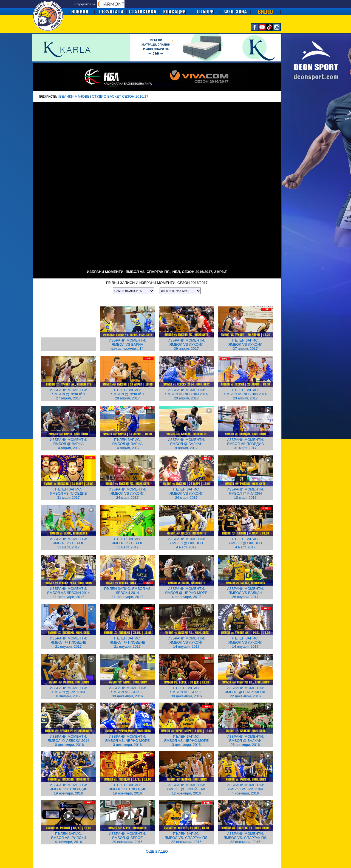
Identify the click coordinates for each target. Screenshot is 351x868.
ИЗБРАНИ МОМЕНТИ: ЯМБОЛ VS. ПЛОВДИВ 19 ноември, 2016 (68, 789)
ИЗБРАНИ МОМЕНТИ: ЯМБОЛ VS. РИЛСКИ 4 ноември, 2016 (245, 789)
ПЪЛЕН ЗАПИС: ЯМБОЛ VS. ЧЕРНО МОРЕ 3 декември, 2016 (186, 741)
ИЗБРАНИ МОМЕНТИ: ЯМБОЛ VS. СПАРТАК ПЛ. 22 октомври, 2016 (245, 838)
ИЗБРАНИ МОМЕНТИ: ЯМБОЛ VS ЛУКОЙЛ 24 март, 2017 (127, 493)
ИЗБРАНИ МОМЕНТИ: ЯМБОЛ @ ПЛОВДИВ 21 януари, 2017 (68, 642)
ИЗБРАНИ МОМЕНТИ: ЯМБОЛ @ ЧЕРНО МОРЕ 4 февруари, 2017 (186, 593)
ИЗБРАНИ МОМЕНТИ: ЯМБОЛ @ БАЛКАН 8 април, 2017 (186, 444)
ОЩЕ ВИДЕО (157, 851)
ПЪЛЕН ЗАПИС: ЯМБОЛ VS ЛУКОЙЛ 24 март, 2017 (186, 493)
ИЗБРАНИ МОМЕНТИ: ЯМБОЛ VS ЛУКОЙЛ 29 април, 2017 (186, 344)
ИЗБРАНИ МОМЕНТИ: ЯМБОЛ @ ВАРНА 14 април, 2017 (68, 444)
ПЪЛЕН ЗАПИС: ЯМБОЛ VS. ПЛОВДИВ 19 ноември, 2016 (127, 789)
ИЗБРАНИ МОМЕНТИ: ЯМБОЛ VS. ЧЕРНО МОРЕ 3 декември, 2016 (127, 741)
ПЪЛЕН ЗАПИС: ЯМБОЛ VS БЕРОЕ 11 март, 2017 (127, 543)
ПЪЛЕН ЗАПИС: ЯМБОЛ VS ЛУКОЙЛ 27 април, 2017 (245, 344)
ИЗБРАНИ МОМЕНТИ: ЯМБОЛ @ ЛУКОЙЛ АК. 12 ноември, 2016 (186, 789)
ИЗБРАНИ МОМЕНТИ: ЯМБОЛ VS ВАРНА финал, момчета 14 (127, 344)
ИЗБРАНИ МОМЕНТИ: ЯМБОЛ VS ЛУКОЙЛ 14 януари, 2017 (186, 642)
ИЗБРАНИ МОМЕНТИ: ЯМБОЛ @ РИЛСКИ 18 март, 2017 (245, 493)
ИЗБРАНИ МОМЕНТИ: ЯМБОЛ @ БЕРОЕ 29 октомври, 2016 (127, 838)
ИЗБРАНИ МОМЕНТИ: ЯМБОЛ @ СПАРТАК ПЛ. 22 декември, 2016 (245, 692)
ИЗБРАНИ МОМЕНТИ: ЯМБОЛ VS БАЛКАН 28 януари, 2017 (245, 593)
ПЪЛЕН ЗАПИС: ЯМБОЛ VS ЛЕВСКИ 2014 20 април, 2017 (245, 394)
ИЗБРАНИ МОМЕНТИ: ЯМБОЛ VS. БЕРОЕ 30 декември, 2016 (127, 692)
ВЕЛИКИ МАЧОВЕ (74, 96)
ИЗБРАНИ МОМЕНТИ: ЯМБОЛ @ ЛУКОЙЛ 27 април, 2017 (68, 394)
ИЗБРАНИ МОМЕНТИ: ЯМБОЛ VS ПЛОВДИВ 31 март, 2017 (245, 444)
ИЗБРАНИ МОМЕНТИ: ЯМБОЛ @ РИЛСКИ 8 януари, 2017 (68, 692)
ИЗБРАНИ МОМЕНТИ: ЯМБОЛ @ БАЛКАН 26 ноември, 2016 (245, 741)
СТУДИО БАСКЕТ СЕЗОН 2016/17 (120, 96)
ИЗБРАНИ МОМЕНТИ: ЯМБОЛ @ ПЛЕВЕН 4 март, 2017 (186, 543)
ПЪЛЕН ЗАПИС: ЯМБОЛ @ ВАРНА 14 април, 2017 (127, 444)
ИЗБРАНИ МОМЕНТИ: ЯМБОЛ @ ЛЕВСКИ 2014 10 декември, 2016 (69, 741)
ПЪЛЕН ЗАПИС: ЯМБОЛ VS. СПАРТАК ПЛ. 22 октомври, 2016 (186, 838)
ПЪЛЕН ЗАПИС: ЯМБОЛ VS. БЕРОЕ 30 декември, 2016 (186, 692)
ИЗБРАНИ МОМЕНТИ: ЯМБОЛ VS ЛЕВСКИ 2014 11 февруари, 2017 (69, 593)
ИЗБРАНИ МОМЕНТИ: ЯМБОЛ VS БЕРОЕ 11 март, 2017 (68, 543)
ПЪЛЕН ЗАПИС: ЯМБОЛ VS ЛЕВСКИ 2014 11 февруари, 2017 (128, 593)
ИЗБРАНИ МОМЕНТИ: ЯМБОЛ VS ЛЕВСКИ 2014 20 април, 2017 (186, 394)
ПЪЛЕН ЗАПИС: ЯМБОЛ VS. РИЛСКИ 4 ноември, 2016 (68, 838)
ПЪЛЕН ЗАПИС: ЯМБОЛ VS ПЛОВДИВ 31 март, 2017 (68, 493)
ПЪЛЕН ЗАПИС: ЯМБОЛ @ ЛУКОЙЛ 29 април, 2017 (128, 394)
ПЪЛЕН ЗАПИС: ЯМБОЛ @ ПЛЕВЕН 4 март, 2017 (245, 543)
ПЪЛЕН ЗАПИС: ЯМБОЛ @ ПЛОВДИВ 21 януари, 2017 (127, 642)
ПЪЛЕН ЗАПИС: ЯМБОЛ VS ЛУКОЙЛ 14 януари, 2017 (245, 642)
